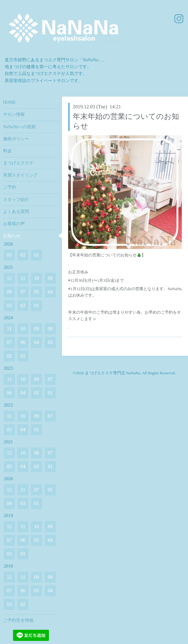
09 (50, 278)
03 (9, 255)
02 (23, 255)
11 (23, 278)
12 (9, 278)
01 (37, 255)
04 (50, 292)
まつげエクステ (18, 163)
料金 (7, 151)
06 (23, 342)
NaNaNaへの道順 (19, 127)
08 (9, 292)
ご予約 (10, 187)
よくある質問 (16, 212)
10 (37, 278)
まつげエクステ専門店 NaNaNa (113, 373)
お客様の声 (14, 224)
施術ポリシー (16, 139)
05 (37, 292)
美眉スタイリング (20, 175)
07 (23, 292)
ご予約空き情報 (18, 620)
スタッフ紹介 (16, 200)
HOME (9, 102)
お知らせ (12, 236)
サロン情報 (14, 114)
